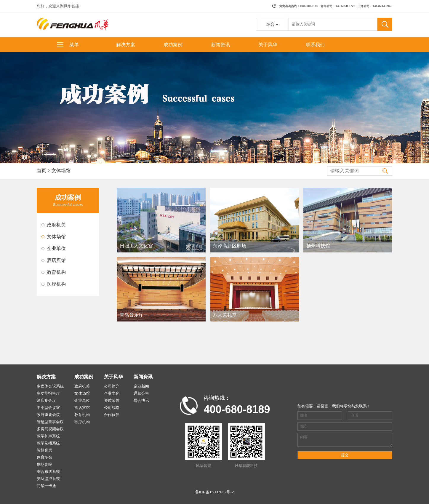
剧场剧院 (44, 464)
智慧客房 (44, 450)
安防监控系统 (48, 479)
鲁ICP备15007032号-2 (214, 492)
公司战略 (112, 408)
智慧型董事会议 (50, 422)
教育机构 (56, 272)
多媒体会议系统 (50, 386)
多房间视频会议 (50, 429)
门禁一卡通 (46, 486)
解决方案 (126, 45)
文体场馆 (56, 237)
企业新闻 (141, 386)
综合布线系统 (48, 472)
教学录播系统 (48, 443)
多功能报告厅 (48, 393)
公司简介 (112, 386)
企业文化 (112, 393)
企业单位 (56, 248)
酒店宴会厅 (46, 400)
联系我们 (315, 45)
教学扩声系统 (48, 436)
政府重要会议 (48, 415)
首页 (41, 171)
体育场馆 (44, 457)
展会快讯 (141, 400)
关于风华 (268, 45)
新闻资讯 (220, 45)
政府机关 (56, 225)
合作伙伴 (112, 415)
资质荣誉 (112, 400)
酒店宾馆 (56, 260)
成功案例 (173, 45)
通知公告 (141, 393)
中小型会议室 (48, 408)
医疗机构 (56, 284)
